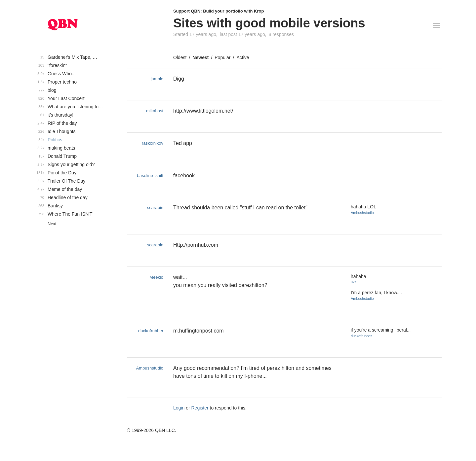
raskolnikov (153, 143)
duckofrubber (151, 331)
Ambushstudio (362, 213)
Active (243, 57)
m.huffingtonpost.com (198, 331)
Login (179, 408)
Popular (222, 57)
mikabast (155, 111)
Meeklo (156, 277)
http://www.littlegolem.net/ (203, 111)
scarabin (155, 208)
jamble (157, 79)
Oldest (180, 57)
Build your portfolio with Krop (233, 11)
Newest (200, 57)
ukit (354, 282)
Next (52, 224)
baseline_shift (150, 176)
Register (200, 408)
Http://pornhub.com (196, 245)
